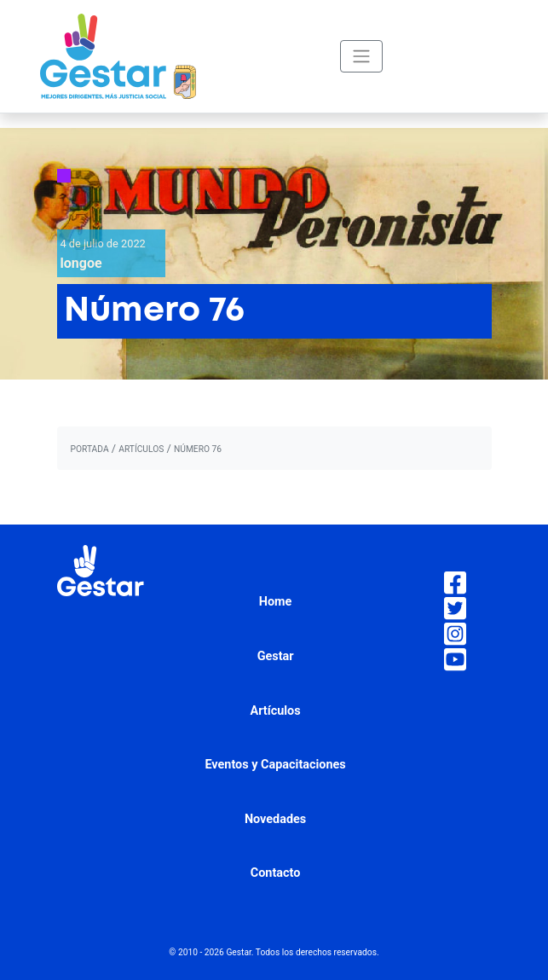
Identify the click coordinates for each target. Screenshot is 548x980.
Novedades (275, 819)
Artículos (276, 711)
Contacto (276, 873)
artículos (141, 449)
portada (90, 449)
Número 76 (198, 449)
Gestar (276, 656)
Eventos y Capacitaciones (275, 765)
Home (276, 602)
